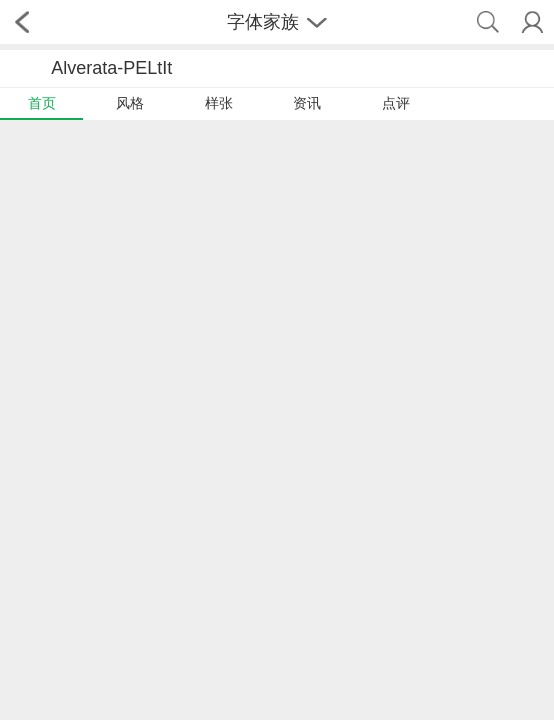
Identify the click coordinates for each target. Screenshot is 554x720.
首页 (42, 103)
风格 (130, 103)
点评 (396, 103)
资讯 (307, 103)
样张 (219, 103)
